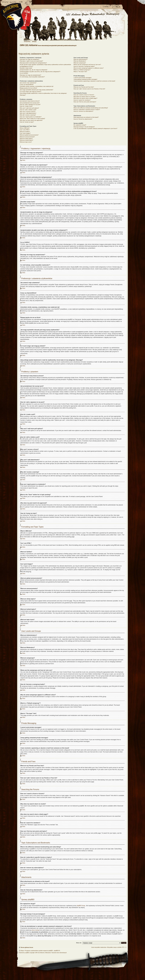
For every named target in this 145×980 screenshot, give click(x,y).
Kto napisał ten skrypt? (80, 125)
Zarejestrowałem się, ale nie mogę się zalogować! (34, 70)
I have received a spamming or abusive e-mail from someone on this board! (94, 81)
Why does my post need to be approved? (31, 120)
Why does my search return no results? (84, 97)
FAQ (21, 2)
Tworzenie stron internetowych (59, 953)
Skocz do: (79, 943)
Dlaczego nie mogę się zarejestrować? (30, 75)
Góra (24, 160)
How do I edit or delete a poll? (28, 110)
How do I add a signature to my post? (30, 105)
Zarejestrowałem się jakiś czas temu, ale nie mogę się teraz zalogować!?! (40, 72)
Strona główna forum (72, 26)
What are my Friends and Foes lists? (84, 87)
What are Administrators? (81, 59)
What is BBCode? (25, 128)
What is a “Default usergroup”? (82, 70)
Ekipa (22, 951)
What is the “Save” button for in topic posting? (32, 118)
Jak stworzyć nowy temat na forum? (30, 101)
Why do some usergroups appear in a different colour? (89, 68)
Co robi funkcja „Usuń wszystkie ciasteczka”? (32, 77)
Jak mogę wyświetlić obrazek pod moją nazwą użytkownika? (36, 90)
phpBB (27, 953)
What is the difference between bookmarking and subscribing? (91, 108)
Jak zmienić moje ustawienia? (28, 83)
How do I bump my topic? (27, 122)
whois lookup (35, 930)
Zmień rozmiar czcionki (13, 2)
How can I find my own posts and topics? (85, 102)
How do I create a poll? (26, 106)
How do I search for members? (82, 100)
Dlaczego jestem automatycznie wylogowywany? (33, 63)
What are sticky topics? (26, 138)
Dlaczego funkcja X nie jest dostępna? (84, 127)
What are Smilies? (25, 132)
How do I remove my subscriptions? (83, 111)
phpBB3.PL (57, 951)
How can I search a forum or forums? (84, 95)
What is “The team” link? (80, 72)
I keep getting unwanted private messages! (85, 79)
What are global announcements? (29, 135)
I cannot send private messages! (82, 78)
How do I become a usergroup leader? (84, 66)
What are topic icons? (26, 142)
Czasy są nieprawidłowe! (27, 85)
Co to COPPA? (24, 73)
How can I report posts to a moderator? (31, 117)
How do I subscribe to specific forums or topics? (87, 110)
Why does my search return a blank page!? (85, 98)
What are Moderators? (80, 61)
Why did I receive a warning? (28, 115)
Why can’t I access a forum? (28, 112)
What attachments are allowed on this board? (86, 117)
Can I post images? (25, 133)
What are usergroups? (80, 63)
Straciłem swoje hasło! (26, 68)
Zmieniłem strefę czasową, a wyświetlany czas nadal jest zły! (37, 86)
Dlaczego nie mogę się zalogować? (30, 59)
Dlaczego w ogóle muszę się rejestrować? (31, 61)
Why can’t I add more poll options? (29, 108)
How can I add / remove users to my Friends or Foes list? (89, 89)
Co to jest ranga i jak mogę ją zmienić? (31, 92)
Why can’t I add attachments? (28, 113)
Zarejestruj (27, 41)
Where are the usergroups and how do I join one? (87, 65)
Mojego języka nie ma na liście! (28, 88)
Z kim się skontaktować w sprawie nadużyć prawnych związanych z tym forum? (95, 128)
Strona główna (5, 2)
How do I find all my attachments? (83, 119)
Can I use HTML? (25, 130)
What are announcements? (27, 137)
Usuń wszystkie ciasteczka (99, 947)
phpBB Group (81, 906)
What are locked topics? (26, 140)
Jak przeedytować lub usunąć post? (30, 103)
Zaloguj (34, 41)
